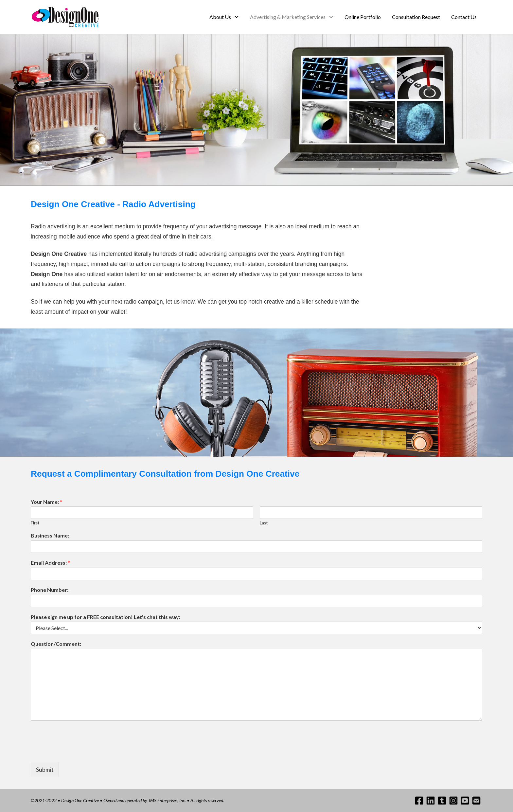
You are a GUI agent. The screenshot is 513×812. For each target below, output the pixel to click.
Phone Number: (50, 590)
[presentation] (80, 752)
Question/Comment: (56, 644)
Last (264, 523)
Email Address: (50, 563)
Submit (45, 770)
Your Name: (46, 502)
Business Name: (50, 535)
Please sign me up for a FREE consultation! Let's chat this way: (106, 617)
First (35, 523)
